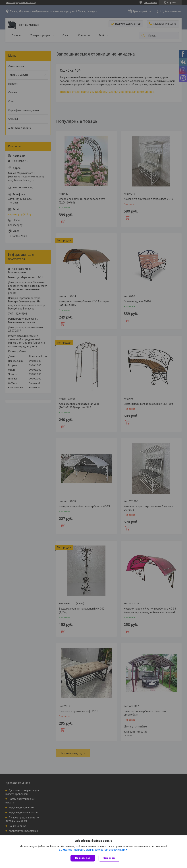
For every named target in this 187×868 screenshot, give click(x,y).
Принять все (83, 858)
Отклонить (109, 858)
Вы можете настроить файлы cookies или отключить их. (92, 850)
